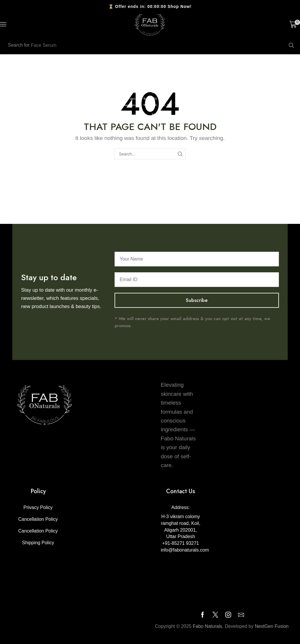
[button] (3, 24)
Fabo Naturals (208, 626)
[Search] (291, 45)
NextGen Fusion (272, 626)
